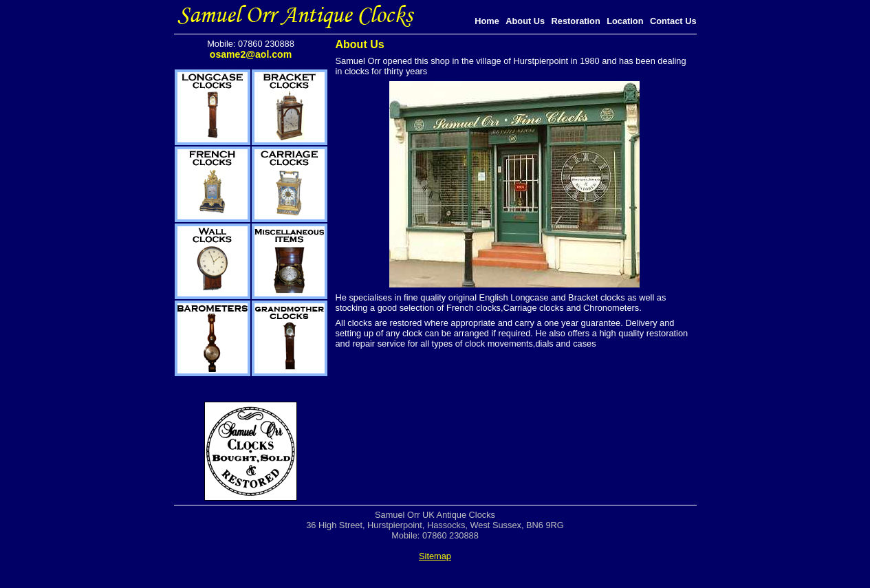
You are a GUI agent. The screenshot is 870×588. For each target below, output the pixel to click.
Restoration (576, 21)
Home (487, 21)
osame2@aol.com (251, 54)
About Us (525, 21)
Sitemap (435, 556)
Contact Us (673, 21)
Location (625, 21)
